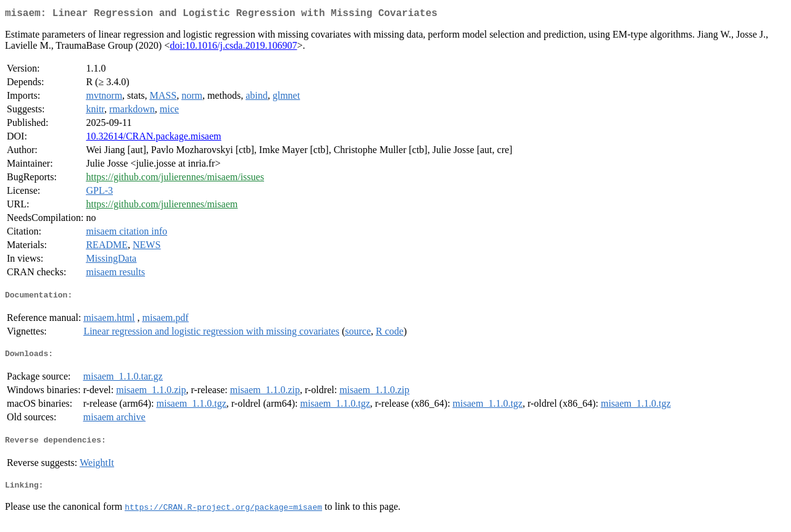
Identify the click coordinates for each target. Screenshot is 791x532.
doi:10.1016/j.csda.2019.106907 (233, 48)
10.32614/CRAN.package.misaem (153, 139)
